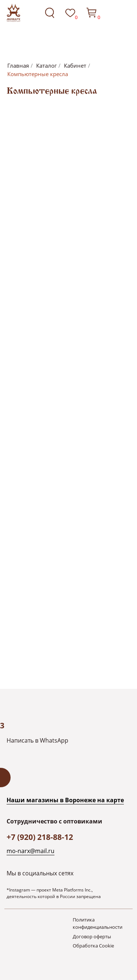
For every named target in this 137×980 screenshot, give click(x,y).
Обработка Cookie (93, 946)
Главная (18, 66)
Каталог (46, 66)
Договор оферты (92, 936)
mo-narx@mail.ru (31, 851)
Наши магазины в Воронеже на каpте (65, 800)
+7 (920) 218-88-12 (40, 837)
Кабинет (75, 66)
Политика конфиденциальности (98, 923)
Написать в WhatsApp (37, 740)
